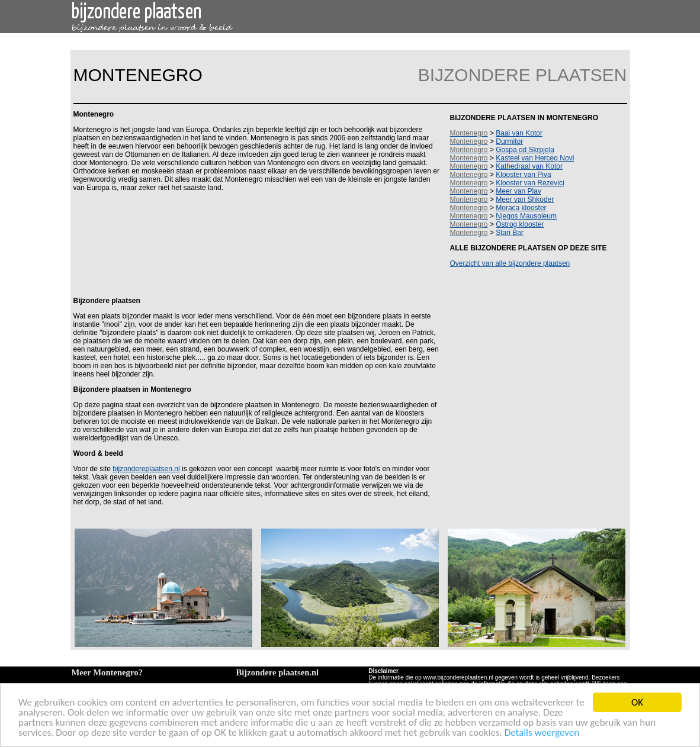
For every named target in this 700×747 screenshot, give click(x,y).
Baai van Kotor (519, 133)
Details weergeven (542, 733)
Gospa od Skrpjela (525, 150)
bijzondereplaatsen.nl (146, 469)
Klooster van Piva (523, 175)
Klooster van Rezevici (530, 183)
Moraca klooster (521, 208)
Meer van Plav (518, 191)
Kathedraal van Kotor (529, 166)
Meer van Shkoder (525, 199)
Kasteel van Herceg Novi (535, 158)
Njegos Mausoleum (526, 216)
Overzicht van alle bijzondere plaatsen (510, 263)
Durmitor (509, 141)
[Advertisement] (255, 243)
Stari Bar (510, 233)
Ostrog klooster (520, 224)
